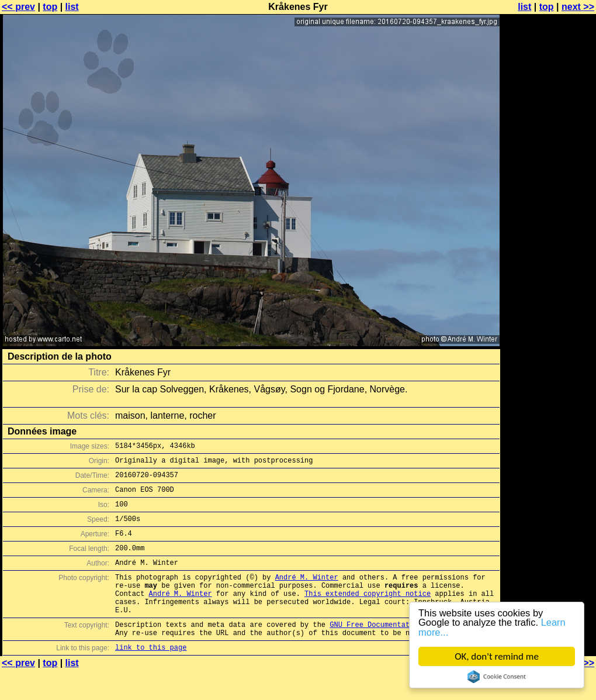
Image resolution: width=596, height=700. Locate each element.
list (72, 7)
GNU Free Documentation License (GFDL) (407, 651)
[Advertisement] (549, 151)
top (50, 7)
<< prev (18, 7)
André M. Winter (307, 594)
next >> (578, 7)
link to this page (151, 677)
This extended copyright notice (368, 614)
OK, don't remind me (497, 656)
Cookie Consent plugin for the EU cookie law (497, 677)
